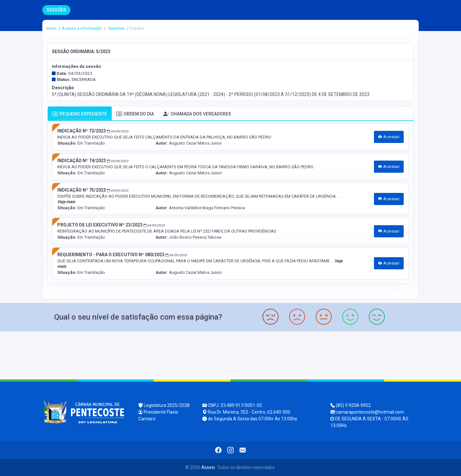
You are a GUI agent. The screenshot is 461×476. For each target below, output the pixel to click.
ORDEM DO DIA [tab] (135, 114)
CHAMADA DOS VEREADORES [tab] (197, 114)
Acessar (389, 137)
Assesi (208, 467)
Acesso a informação (82, 28)
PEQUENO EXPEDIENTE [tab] (80, 114)
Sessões (116, 28)
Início (51, 28)
